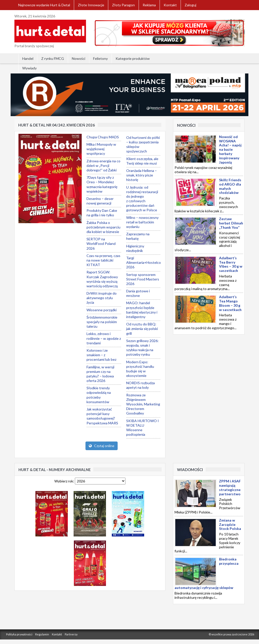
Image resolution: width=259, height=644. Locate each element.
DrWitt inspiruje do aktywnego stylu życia (102, 298)
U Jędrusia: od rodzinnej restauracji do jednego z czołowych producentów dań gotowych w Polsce (142, 199)
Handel (28, 58)
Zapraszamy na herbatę (138, 236)
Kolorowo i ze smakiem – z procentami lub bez (101, 355)
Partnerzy (71, 634)
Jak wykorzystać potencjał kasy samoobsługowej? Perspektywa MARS (102, 416)
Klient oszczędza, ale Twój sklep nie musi (142, 161)
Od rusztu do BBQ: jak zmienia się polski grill (142, 329)
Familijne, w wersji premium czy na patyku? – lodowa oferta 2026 (100, 374)
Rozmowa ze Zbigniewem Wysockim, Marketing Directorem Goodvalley (143, 404)
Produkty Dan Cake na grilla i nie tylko (102, 213)
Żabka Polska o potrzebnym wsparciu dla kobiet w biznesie (103, 227)
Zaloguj (190, 5)
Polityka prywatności (19, 634)
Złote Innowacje (91, 5)
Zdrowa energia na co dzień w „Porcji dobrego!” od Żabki (103, 165)
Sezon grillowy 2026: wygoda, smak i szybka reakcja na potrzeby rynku (142, 348)
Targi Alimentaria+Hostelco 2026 (144, 262)
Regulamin (42, 634)
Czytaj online (102, 446)
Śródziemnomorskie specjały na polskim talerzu (102, 322)
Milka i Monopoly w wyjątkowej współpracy (101, 149)
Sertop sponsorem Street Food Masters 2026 (143, 279)
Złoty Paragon (123, 5)
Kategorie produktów (133, 58)
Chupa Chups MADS (103, 137)
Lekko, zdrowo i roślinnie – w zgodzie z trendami (104, 338)
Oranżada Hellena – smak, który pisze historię (142, 175)
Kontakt (170, 5)
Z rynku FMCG (53, 58)
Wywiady (29, 68)
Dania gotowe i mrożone (138, 293)
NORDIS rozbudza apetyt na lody (141, 385)
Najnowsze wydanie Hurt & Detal (44, 5)
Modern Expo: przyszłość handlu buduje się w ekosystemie (140, 369)
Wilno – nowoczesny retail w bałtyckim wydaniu (142, 222)
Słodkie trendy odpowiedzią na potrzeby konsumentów (99, 395)
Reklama (149, 5)
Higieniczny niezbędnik (135, 248)
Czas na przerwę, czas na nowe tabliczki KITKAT (103, 260)
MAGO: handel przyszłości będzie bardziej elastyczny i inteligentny (142, 310)
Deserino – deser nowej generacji (100, 201)
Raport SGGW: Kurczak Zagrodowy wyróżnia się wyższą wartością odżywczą (102, 279)
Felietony (100, 58)
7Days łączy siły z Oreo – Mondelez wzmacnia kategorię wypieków (102, 184)
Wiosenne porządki (102, 310)
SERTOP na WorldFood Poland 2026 (101, 243)
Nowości (79, 58)
